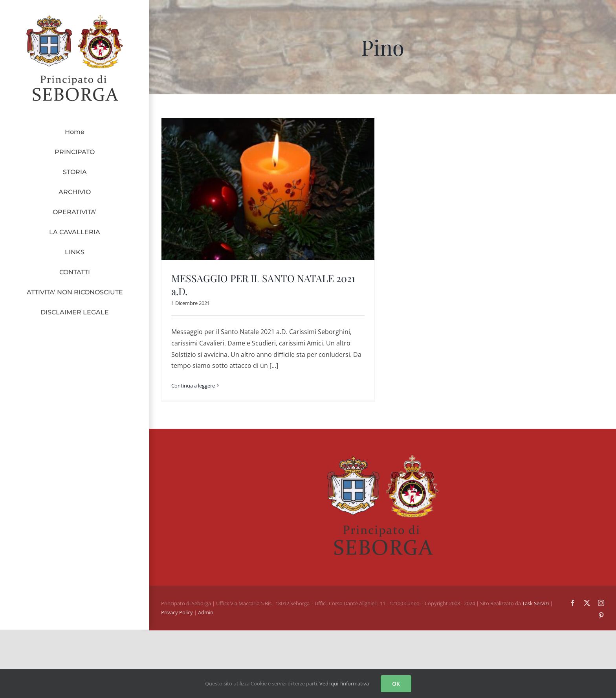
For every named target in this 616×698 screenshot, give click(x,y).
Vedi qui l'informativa (344, 683)
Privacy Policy (178, 606)
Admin (206, 606)
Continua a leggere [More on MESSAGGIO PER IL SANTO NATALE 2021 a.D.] (193, 386)
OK (396, 684)
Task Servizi (535, 596)
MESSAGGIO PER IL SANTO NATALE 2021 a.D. (263, 285)
